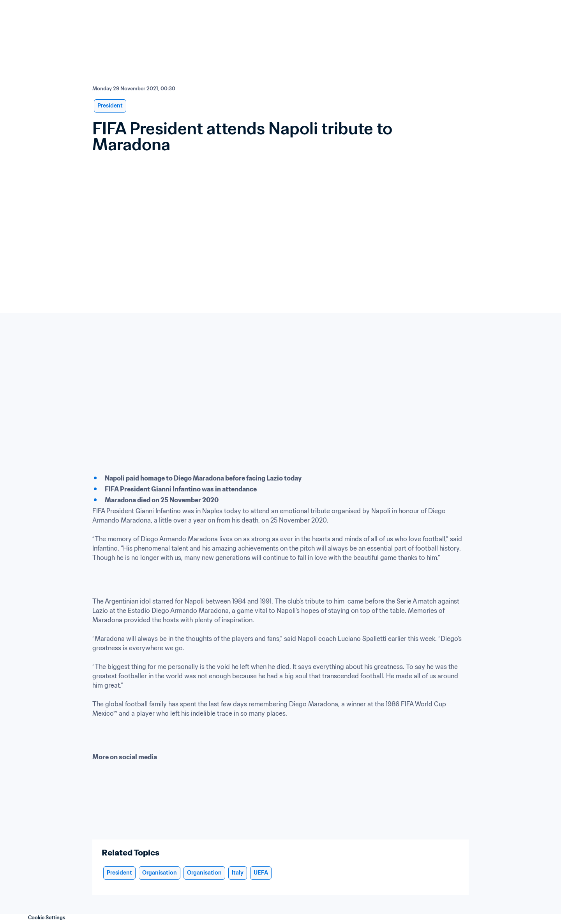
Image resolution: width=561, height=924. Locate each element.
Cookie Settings (47, 918)
